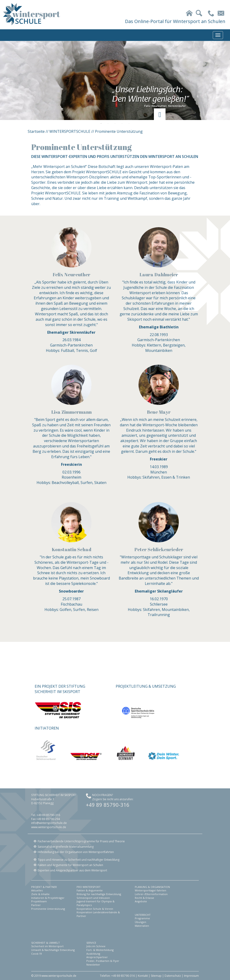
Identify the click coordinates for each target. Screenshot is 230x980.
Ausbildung (93, 954)
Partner (36, 905)
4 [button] (122, 123)
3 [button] (115, 123)
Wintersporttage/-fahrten (151, 890)
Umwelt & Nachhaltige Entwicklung (53, 950)
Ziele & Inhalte (40, 894)
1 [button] (101, 123)
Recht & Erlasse (144, 898)
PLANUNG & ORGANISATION (152, 887)
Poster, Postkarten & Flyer (103, 961)
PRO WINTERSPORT (89, 887)
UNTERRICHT (143, 915)
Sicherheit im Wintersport (47, 946)
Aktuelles (37, 890)
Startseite (36, 131)
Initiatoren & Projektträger (48, 898)
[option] (115, 80)
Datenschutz (173, 976)
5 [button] (129, 123)
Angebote (141, 901)
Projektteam (39, 901)
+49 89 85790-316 (108, 805)
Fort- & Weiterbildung (100, 950)
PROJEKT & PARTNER (44, 887)
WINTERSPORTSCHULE (70, 131)
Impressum (191, 976)
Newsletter (93, 965)
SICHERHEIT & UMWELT (46, 943)
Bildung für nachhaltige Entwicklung (99, 894)
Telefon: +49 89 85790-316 (117, 976)
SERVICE (91, 943)
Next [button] (220, 80)
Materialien (142, 926)
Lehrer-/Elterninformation (151, 894)
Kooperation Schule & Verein (95, 909)
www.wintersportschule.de (49, 827)
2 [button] (108, 123)
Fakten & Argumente (90, 890)
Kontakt (143, 976)
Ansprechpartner (97, 957)
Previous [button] (10, 80)
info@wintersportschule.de (49, 823)
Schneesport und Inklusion (93, 898)
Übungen (140, 922)
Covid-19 (37, 954)
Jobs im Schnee (96, 946)
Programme (142, 918)
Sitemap (156, 976)
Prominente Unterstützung (48, 909)
